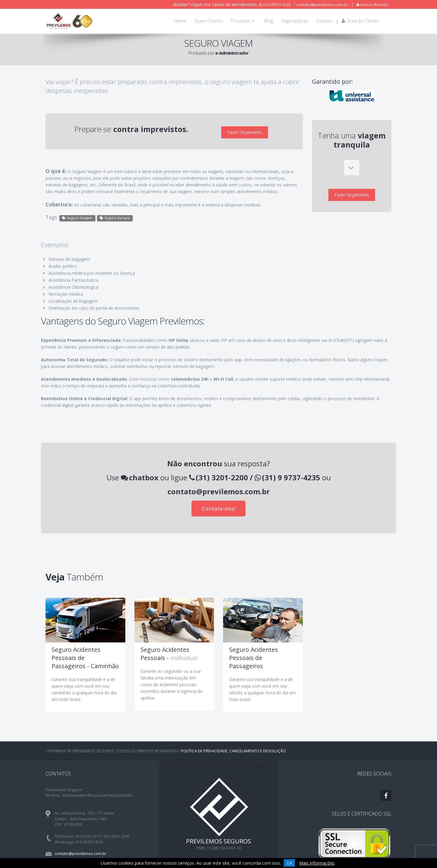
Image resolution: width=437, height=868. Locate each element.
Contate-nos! (218, 505)
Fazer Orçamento (245, 130)
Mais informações (317, 863)
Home (180, 21)
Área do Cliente (360, 21)
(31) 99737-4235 (275, 5)
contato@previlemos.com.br (322, 5)
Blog (269, 21)
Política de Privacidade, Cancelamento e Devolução (233, 747)
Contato (324, 21)
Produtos (244, 21)
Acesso (373, 5)
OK (290, 863)
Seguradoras (295, 21)
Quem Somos (209, 21)
